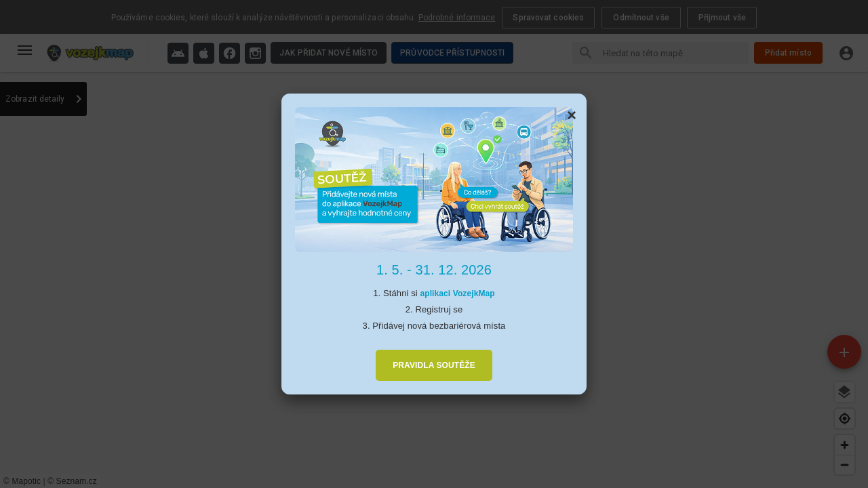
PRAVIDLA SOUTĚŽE (434, 365)
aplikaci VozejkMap (457, 293)
